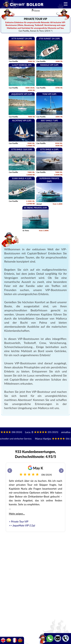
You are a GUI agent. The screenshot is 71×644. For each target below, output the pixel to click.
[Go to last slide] (10, 471)
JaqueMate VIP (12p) (24, 525)
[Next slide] (61, 471)
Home (37, 10)
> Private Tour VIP (19, 521)
